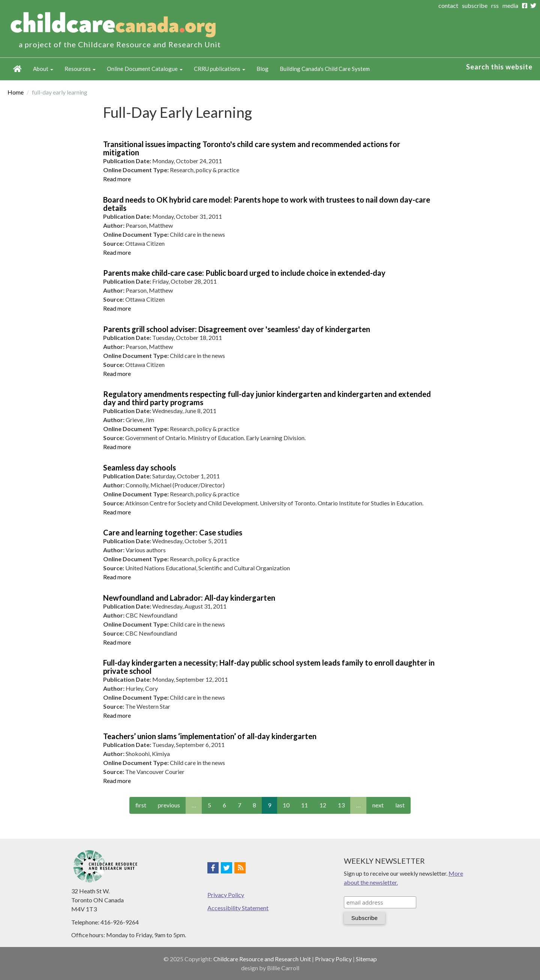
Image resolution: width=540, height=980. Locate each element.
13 (341, 805)
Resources (80, 69)
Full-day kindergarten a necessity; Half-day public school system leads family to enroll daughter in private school (269, 667)
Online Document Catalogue (145, 69)
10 (286, 805)
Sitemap (366, 959)
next (378, 805)
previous (169, 805)
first (141, 805)
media (510, 5)
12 (323, 805)
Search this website (499, 67)
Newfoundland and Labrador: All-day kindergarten (189, 598)
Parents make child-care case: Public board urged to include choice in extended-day (244, 273)
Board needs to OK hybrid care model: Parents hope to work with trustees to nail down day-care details (267, 204)
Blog (262, 69)
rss (495, 5)
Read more (117, 179)
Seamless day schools (139, 467)
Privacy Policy (226, 895)
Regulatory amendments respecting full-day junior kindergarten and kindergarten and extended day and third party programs (267, 398)
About (43, 69)
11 (304, 805)
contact (448, 5)
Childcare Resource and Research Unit (262, 959)
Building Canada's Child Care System (325, 69)
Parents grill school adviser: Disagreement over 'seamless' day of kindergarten (237, 329)
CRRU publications (220, 69)
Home (17, 69)
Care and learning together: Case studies (173, 532)
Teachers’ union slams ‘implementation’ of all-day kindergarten (210, 736)
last (400, 805)
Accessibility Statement (238, 908)
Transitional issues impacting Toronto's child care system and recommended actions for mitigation (252, 148)
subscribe (475, 5)
